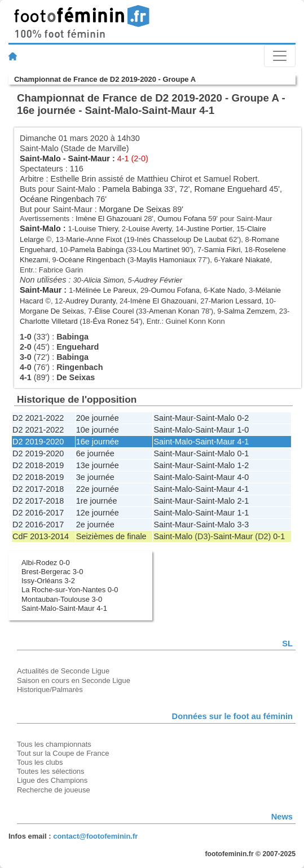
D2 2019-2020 (38, 442)
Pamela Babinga (132, 189)
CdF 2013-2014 (41, 536)
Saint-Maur (89, 158)
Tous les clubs (40, 762)
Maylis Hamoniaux (166, 260)
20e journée (98, 418)
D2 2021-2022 (38, 418)
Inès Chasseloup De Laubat (182, 239)
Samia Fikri (223, 250)
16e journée (98, 442)
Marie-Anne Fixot (94, 239)
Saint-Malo (40, 158)
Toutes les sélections (51, 771)
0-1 (243, 453)
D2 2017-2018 (38, 489)
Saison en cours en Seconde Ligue (74, 680)
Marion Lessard (236, 301)
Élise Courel (114, 311)
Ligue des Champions (52, 780)
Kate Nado (228, 290)
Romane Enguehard (230, 189)
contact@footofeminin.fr (95, 836)
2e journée (95, 525)
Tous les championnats (54, 744)
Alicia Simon (103, 280)
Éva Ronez (110, 321)
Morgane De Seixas (135, 209)
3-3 (243, 525)
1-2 (243, 465)
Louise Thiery (96, 229)
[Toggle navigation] (280, 56)
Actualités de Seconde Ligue (63, 671)
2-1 (243, 501)
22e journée (98, 489)
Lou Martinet (159, 250)
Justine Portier (209, 229)
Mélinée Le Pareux (106, 290)
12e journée (98, 513)
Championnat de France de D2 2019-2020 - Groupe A (105, 79)
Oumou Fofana (182, 219)
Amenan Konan (174, 311)
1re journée (97, 501)
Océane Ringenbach (57, 199)
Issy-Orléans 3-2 (48, 581)
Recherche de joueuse (54, 790)
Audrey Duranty (91, 301)
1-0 (243, 430)
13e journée (98, 465)
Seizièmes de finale (111, 536)
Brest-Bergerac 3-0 (52, 572)
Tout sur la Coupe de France (63, 753)
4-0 (243, 477)
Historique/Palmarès (50, 689)
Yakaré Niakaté (245, 260)
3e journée (95, 477)
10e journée (98, 430)
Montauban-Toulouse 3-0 (62, 599)
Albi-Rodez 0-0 (46, 563)
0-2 (243, 418)
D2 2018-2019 (38, 465)
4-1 (243, 442)
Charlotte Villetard (49, 321)
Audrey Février (158, 280)
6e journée (95, 453)
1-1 (243, 513)
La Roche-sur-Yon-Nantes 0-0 (70, 590)
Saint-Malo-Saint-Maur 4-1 (64, 608)
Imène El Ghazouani (109, 219)
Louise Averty (150, 229)
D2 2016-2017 (38, 513)
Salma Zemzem (250, 311)
